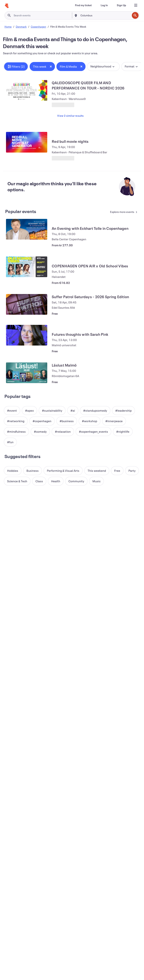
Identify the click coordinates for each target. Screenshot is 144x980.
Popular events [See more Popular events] (21, 211)
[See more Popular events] (122, 212)
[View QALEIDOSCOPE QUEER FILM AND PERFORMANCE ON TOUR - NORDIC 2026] (27, 90)
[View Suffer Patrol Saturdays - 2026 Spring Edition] (27, 304)
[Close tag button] (51, 67)
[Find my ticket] (83, 5)
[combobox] (105, 15)
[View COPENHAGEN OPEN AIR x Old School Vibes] (27, 267)
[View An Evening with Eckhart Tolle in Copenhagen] (27, 229)
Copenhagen (38, 27)
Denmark (21, 27)
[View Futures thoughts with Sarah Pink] (27, 335)
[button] (16, 67)
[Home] (7, 6)
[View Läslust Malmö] (27, 373)
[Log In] (104, 5)
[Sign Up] (121, 5)
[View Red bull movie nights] (27, 142)
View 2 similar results (70, 116)
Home (8, 27)
